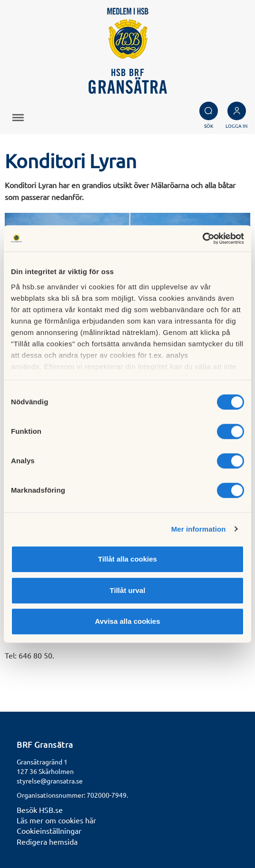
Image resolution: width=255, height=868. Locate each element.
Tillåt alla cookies (127, 559)
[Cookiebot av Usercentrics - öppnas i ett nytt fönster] (202, 238)
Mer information (199, 529)
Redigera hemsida (47, 841)
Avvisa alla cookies (127, 621)
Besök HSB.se (40, 810)
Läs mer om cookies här (56, 820)
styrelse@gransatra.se (50, 781)
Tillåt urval (128, 590)
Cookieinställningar (49, 830)
